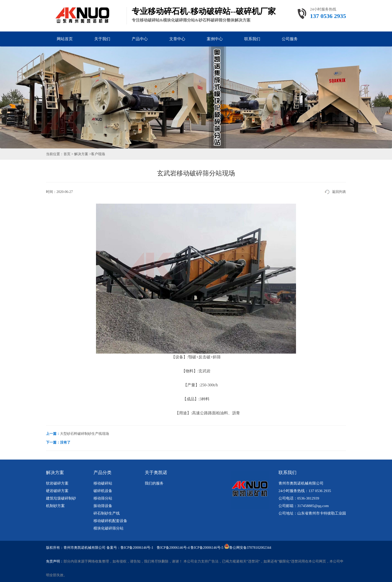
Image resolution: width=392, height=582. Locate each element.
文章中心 (177, 39)
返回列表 (339, 192)
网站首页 (65, 39)
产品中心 (140, 39)
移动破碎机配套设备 (110, 521)
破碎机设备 (103, 491)
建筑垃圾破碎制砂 (61, 498)
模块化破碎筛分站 (108, 528)
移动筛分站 (103, 498)
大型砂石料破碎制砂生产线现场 (84, 434)
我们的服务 (154, 483)
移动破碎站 (103, 483)
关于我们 (102, 39)
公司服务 (290, 39)
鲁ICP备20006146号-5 (207, 548)
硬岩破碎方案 (57, 491)
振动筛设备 (103, 506)
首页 (67, 154)
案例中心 (215, 39)
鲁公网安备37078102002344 (250, 548)
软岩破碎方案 (57, 483)
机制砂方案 (55, 506)
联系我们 (252, 39)
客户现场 (98, 154)
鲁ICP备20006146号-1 (137, 548)
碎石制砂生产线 (107, 513)
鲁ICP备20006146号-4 (173, 548)
